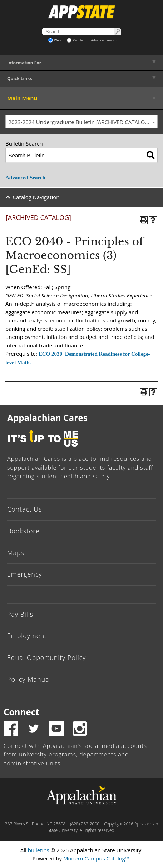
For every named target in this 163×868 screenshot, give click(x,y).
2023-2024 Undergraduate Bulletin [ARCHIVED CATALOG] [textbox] (80, 122)
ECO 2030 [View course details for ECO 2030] (50, 354)
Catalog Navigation (36, 197)
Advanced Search (25, 178)
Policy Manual (29, 679)
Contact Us (25, 509)
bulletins (39, 850)
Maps (16, 553)
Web (55, 40)
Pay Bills (20, 614)
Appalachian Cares (47, 418)
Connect (21, 712)
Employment (27, 636)
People (75, 40)
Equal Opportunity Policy (46, 657)
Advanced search (104, 40)
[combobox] (81, 122)
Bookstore (23, 531)
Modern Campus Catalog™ (96, 858)
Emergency (25, 574)
